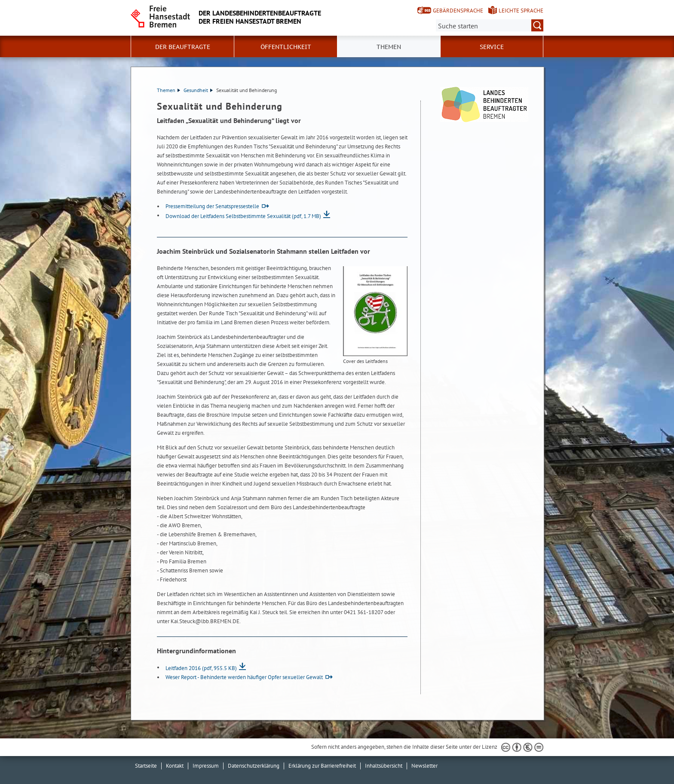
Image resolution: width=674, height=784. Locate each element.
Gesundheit (198, 90)
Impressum (206, 766)
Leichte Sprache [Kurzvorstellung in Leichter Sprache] (521, 11)
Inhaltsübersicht (384, 766)
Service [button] (492, 47)
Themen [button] (389, 47)
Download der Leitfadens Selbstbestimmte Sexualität (243, 216)
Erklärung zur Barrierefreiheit (322, 766)
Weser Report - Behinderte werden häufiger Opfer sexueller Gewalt (244, 677)
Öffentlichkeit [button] (286, 47)
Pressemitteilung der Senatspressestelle (212, 206)
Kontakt (175, 766)
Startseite (146, 766)
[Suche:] (490, 25)
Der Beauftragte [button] (183, 47)
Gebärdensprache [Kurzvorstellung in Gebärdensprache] (458, 11)
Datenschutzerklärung (254, 766)
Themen (168, 90)
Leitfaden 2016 (201, 668)
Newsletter (424, 766)
